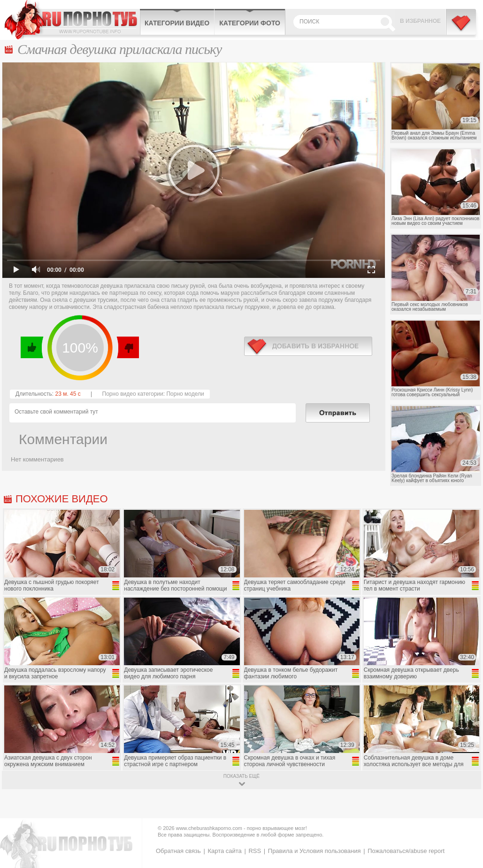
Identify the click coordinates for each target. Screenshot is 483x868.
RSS (255, 851)
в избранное (308, 346)
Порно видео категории (133, 394)
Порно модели (185, 394)
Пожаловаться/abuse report (406, 851)
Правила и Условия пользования (314, 851)
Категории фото (250, 23)
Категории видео (177, 23)
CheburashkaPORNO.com (72, 20)
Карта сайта (224, 851)
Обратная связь (178, 851)
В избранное (420, 21)
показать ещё (241, 776)
